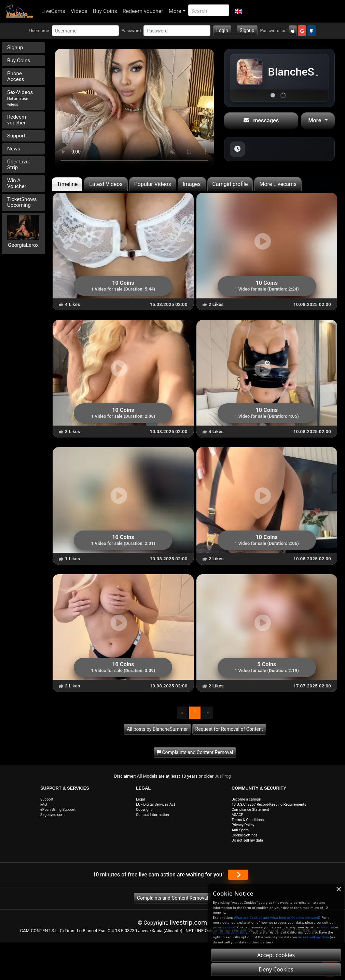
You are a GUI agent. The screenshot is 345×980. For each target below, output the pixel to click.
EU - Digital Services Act (155, 804)
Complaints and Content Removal (172, 898)
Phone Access (16, 76)
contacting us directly (230, 932)
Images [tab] (192, 184)
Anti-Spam (240, 830)
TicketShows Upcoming (22, 202)
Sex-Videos (20, 98)
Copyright (144, 810)
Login (222, 30)
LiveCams (53, 11)
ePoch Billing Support (58, 810)
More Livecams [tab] (278, 184)
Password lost (274, 31)
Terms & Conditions (248, 820)
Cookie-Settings (245, 835)
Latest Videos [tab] (106, 184)
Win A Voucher (17, 183)
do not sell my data (313, 937)
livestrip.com (189, 922)
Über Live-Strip (19, 165)
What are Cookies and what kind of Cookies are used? (277, 918)
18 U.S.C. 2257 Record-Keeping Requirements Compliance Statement (269, 807)
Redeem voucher (143, 11)
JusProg (223, 776)
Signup (247, 30)
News (14, 149)
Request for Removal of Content (229, 729)
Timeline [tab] (67, 184)
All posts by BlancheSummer (157, 729)
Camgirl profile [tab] (230, 184)
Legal (140, 799)
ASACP (237, 815)
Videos (79, 11)
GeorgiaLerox (23, 245)
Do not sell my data (247, 840)
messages (261, 120)
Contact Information (153, 815)
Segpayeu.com (52, 815)
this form (327, 927)
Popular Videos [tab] (153, 184)
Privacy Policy (243, 825)
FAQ (44, 804)
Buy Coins (105, 11)
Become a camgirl (246, 799)
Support (16, 136)
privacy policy (224, 927)
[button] (238, 11)
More (175, 11)
